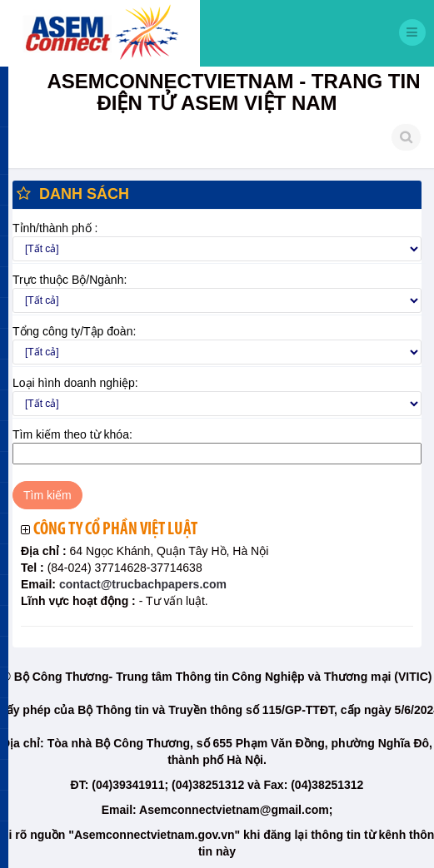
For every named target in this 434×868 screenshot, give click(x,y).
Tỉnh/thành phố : (55, 228)
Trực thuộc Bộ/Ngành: (70, 280)
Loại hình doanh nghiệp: (75, 383)
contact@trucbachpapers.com (141, 584)
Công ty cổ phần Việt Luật (115, 530)
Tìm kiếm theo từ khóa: (72, 434)
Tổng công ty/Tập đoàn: (74, 331)
